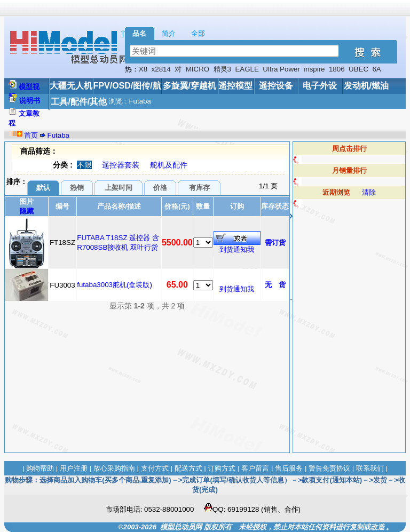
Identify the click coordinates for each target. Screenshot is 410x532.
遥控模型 (235, 86)
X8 (143, 69)
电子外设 (320, 86)
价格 (160, 188)
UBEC (358, 69)
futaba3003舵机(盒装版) (115, 285)
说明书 (30, 101)
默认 (43, 188)
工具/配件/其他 (79, 102)
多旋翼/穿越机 (190, 86)
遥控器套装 (121, 165)
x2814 (161, 69)
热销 (77, 188)
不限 (84, 165)
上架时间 (119, 188)
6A (376, 69)
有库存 (199, 188)
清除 (369, 192)
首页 (31, 135)
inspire (314, 69)
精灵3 (222, 69)
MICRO (198, 69)
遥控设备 (276, 86)
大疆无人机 (71, 86)
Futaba (59, 135)
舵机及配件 (169, 165)
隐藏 (27, 211)
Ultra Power (281, 69)
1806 (337, 69)
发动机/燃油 (366, 86)
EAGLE (247, 69)
